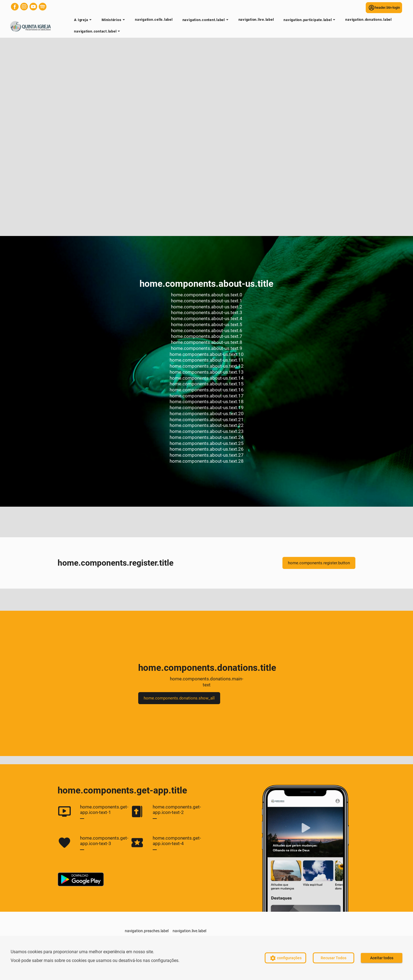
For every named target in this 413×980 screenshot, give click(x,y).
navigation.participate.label (310, 21)
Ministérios (114, 21)
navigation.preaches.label (147, 931)
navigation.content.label (206, 21)
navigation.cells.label (154, 20)
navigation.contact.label (98, 33)
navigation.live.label (256, 20)
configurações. (165, 960)
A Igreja (84, 21)
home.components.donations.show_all (179, 698)
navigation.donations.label (368, 20)
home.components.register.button (319, 563)
